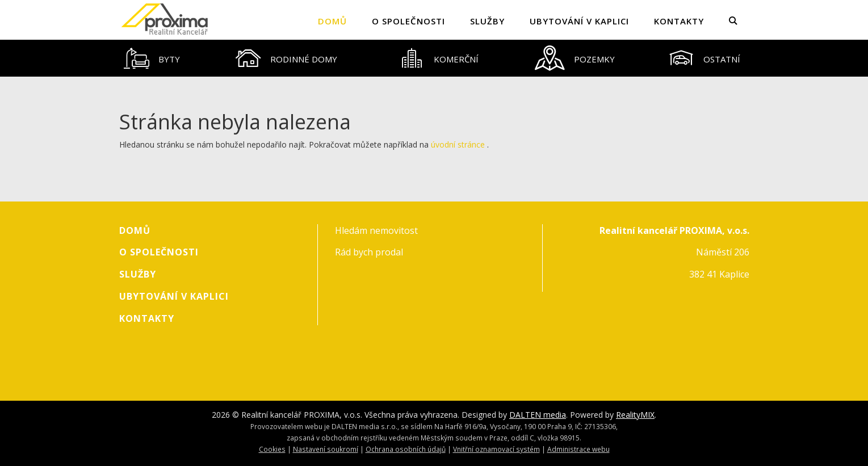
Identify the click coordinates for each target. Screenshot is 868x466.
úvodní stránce (458, 144)
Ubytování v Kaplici (579, 21)
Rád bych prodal (369, 252)
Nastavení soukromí (326, 449)
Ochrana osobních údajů (406, 449)
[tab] (152, 58)
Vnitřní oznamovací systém (496, 449)
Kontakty (679, 21)
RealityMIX (635, 415)
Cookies (272, 449)
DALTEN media (538, 415)
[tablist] (434, 58)
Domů (332, 21)
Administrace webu (578, 449)
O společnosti (408, 21)
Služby (487, 21)
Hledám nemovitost (376, 230)
